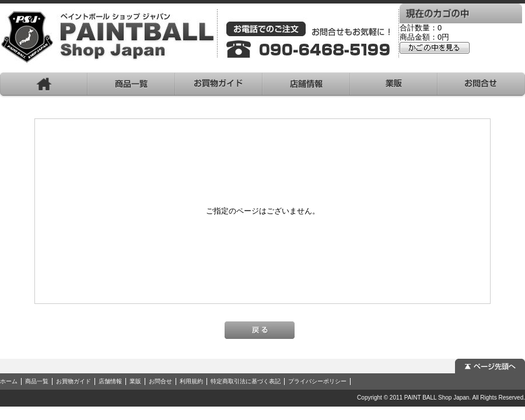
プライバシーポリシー (317, 381)
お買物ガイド (73, 381)
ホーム (9, 381)
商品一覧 (37, 381)
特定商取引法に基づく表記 (246, 381)
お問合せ (160, 381)
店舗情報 (110, 381)
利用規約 (191, 381)
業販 (135, 381)
